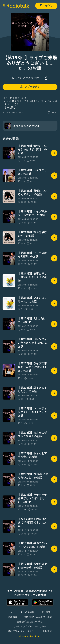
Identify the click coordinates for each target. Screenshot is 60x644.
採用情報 (13, 617)
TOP (12, 612)
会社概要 (46, 612)
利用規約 (47, 631)
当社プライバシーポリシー (22, 631)
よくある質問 (28, 612)
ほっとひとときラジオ (26, 78)
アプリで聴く (30, 87)
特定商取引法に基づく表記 (38, 617)
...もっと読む (9, 107)
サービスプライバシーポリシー (30, 626)
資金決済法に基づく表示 (30, 622)
